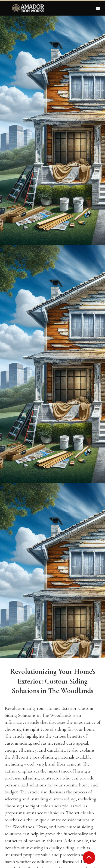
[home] (27, 8)
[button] (98, 8)
